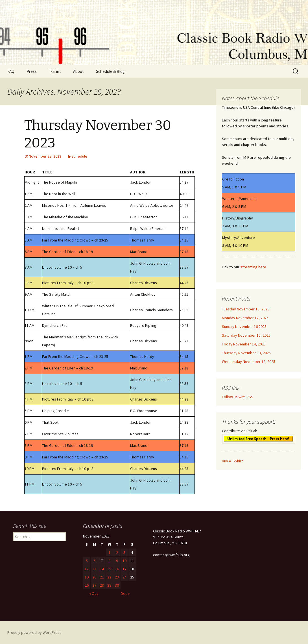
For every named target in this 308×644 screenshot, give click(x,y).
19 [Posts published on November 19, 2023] (87, 577)
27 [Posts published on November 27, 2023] (94, 585)
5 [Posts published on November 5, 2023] (87, 561)
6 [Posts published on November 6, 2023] (94, 561)
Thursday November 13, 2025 (246, 353)
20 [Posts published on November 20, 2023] (94, 577)
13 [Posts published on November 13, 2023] (94, 569)
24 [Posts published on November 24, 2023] (124, 577)
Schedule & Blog (110, 71)
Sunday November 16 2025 (244, 327)
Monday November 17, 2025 (245, 318)
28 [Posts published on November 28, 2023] (102, 585)
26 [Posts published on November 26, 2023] (87, 585)
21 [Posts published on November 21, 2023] (102, 577)
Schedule (79, 156)
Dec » (125, 593)
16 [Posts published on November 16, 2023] (117, 569)
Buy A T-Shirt (232, 461)
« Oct (94, 593)
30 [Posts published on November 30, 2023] (117, 585)
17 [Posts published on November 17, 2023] (124, 569)
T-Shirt (55, 71)
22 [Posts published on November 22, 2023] (109, 577)
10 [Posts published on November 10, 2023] (124, 561)
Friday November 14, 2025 (244, 344)
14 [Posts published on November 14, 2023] (102, 569)
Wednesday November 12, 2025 (249, 362)
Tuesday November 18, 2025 (246, 309)
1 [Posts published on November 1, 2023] (109, 552)
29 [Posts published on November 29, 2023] (109, 585)
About (78, 71)
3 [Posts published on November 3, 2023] (124, 552)
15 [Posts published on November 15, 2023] (109, 569)
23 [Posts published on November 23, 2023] (117, 577)
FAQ (11, 71)
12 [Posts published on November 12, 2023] (87, 569)
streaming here (253, 267)
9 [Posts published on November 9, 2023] (117, 561)
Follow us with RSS (238, 397)
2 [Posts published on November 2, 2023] (117, 552)
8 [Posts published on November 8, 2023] (109, 561)
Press (32, 71)
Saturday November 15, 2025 (246, 335)
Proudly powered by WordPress (34, 632)
